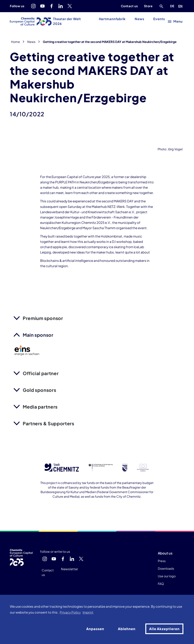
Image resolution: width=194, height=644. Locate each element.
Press (162, 561)
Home (15, 42)
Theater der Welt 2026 (67, 21)
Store (148, 6)
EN (181, 6)
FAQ (161, 584)
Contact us (129, 6)
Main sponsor (38, 335)
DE (173, 6)
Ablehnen (127, 629)
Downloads (166, 568)
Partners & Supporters (48, 423)
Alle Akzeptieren (164, 629)
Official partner (41, 373)
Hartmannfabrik (112, 19)
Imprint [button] (88, 612)
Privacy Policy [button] (70, 612)
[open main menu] (175, 21)
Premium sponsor (43, 318)
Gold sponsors (39, 390)
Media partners (40, 407)
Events (159, 19)
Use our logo (167, 576)
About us (165, 553)
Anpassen (95, 629)
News (140, 19)
